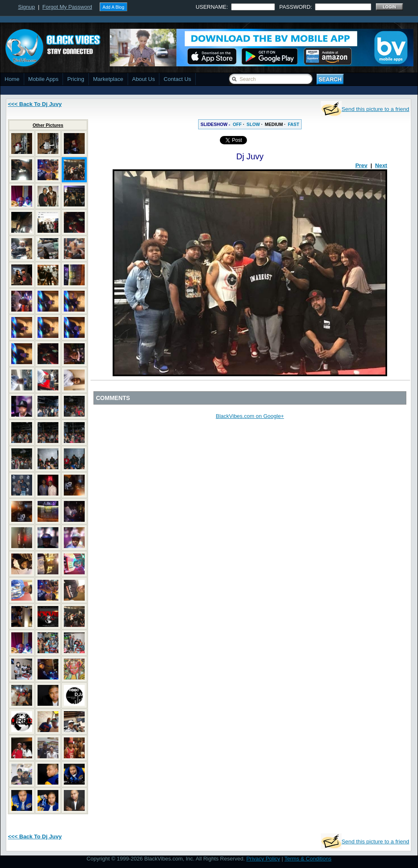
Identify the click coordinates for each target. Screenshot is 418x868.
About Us (144, 79)
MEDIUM (274, 124)
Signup (26, 7)
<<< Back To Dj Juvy (35, 104)
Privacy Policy (263, 859)
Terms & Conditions (308, 859)
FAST (293, 124)
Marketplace (108, 79)
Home (12, 79)
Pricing (76, 79)
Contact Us (177, 79)
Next (381, 165)
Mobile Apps (44, 79)
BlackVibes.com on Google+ (250, 416)
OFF (237, 124)
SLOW (253, 124)
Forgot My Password (67, 7)
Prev (361, 165)
